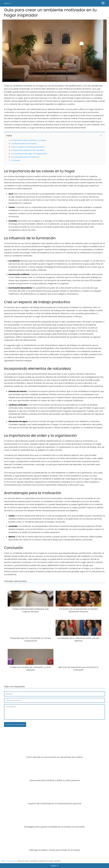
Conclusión (16, 160)
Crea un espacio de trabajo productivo (28, 147)
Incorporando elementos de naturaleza (28, 150)
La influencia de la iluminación (24, 144)
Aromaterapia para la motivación (25, 157)
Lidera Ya (7, 3)
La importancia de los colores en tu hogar (28, 140)
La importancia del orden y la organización (29, 154)
